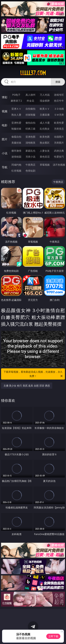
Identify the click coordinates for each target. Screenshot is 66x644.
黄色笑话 (45, 157)
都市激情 (16, 151)
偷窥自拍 (16, 137)
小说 (5, 153)
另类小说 (30, 157)
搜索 (58, 82)
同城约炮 (16, 165)
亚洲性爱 (16, 123)
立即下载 (53, 636)
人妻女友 (45, 151)
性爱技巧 (59, 157)
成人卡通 (45, 123)
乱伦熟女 (45, 129)
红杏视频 (16, 171)
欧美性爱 (59, 123)
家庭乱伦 (30, 151)
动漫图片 (59, 137)
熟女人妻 (16, 115)
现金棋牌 (45, 101)
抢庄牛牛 (59, 101)
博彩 (5, 97)
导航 (5, 167)
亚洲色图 (30, 137)
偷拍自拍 (30, 123)
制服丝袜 (16, 129)
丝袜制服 (30, 115)
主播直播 (45, 115)
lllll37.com (33, 73)
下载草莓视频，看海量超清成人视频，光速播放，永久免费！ (33, 374)
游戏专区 (59, 95)
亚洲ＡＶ (16, 109)
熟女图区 (45, 143)
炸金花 (30, 101)
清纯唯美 (30, 143)
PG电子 (16, 95)
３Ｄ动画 (59, 109)
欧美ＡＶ (45, 109)
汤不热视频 (59, 165)
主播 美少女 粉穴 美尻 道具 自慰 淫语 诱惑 (27, 386)
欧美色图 (45, 137)
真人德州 (30, 95)
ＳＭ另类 (59, 115)
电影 (5, 125)
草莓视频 (45, 165)
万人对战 (45, 95)
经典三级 (30, 129)
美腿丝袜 (16, 143)
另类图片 (59, 143)
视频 (5, 111)
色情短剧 (30, 171)
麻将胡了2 (16, 101)
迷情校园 (16, 157)
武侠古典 (59, 151)
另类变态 (59, 129)
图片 (5, 139)
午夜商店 (30, 165)
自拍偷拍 (30, 109)
